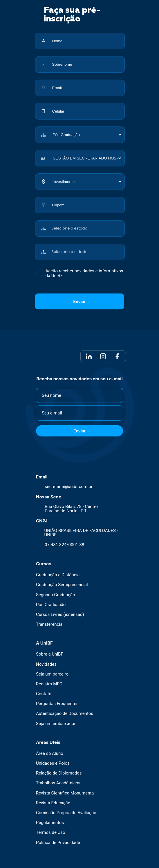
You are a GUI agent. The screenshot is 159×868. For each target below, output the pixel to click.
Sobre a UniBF (50, 654)
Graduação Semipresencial (62, 585)
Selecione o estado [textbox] (69, 228)
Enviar (80, 301)
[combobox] (87, 225)
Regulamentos (50, 823)
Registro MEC (49, 684)
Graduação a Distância (58, 575)
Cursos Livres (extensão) (60, 615)
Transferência (49, 624)
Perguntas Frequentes (57, 704)
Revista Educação (53, 803)
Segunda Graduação (56, 595)
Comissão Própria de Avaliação (66, 813)
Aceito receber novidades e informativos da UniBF (84, 273)
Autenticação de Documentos (65, 714)
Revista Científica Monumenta (65, 793)
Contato (44, 694)
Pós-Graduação (51, 605)
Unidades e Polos (53, 763)
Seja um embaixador (56, 724)
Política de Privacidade (58, 843)
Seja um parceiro (52, 674)
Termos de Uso (51, 833)
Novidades (46, 664)
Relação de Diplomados (59, 773)
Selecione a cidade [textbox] (70, 252)
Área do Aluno (50, 754)
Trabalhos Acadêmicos (58, 783)
